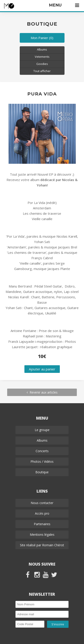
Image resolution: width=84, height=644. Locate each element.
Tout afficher (42, 71)
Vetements (42, 57)
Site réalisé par (42, 545)
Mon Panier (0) (42, 38)
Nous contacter (42, 503)
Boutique (42, 472)
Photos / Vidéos (42, 461)
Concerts (42, 451)
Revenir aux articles (42, 392)
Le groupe (42, 430)
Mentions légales (42, 534)
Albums (42, 49)
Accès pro (42, 513)
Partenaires (42, 524)
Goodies (42, 64)
